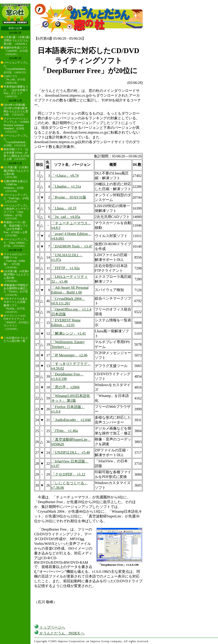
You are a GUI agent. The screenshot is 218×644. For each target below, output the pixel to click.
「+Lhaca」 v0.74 (65, 175)
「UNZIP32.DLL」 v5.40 (71, 452)
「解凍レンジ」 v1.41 (69, 333)
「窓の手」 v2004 (65, 387)
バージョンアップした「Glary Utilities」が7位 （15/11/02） (16, 243)
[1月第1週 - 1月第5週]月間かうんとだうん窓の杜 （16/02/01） (17, 40)
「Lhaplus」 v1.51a (66, 186)
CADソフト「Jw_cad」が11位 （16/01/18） (15, 80)
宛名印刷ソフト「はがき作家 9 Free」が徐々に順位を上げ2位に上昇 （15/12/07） (17, 154)
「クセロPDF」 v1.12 (68, 474)
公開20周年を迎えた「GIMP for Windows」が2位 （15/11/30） (16, 186)
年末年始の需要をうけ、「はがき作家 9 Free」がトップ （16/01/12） (16, 92)
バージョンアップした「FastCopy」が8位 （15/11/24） (16, 198)
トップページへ (50, 627)
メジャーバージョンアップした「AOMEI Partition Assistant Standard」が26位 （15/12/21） (16, 125)
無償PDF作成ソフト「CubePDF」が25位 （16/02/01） (16, 51)
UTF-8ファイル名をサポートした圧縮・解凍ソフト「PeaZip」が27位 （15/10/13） (16, 305)
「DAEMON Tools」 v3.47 (72, 246)
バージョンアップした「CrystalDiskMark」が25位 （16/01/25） (16, 67)
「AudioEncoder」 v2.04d (71, 420)
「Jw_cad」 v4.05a (66, 217)
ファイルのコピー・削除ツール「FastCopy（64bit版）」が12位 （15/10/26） (16, 261)
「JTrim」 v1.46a (65, 431)
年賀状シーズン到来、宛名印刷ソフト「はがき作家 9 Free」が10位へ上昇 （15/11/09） (16, 229)
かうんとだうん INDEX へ (59, 633)
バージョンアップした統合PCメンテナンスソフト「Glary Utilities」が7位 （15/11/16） (16, 212)
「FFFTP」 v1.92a (65, 268)
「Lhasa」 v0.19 (64, 208)
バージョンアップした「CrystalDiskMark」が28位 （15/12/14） (16, 141)
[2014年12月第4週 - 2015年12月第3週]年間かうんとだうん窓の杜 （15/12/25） (16, 110)
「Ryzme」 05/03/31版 (69, 197)
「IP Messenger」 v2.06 (69, 355)
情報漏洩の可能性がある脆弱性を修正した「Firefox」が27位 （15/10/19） (16, 290)
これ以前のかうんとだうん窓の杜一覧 (16, 339)
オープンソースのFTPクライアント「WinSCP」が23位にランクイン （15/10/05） (17, 322)
